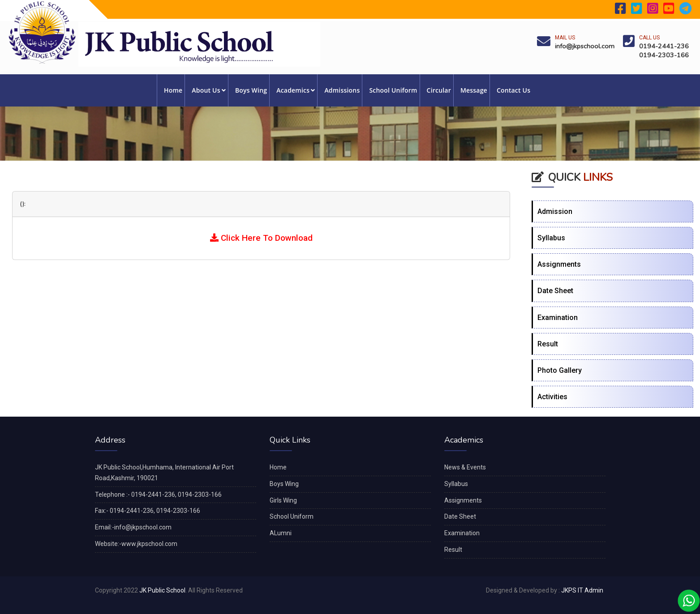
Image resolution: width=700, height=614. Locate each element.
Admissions (342, 90)
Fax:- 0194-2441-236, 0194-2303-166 (148, 511)
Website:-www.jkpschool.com (136, 544)
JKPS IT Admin (582, 590)
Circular (439, 90)
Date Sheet (555, 291)
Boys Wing (251, 90)
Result (548, 344)
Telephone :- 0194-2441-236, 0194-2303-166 (158, 495)
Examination (558, 318)
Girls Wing (283, 500)
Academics (296, 90)
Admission (555, 211)
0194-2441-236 (664, 46)
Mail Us (565, 38)
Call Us (649, 38)
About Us (209, 90)
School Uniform (393, 90)
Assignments (559, 264)
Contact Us (513, 90)
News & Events (465, 467)
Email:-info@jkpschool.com (133, 527)
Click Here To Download (261, 238)
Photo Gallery (560, 370)
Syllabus (551, 238)
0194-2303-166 (664, 55)
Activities (552, 397)
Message (474, 90)
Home (173, 90)
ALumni (281, 533)
